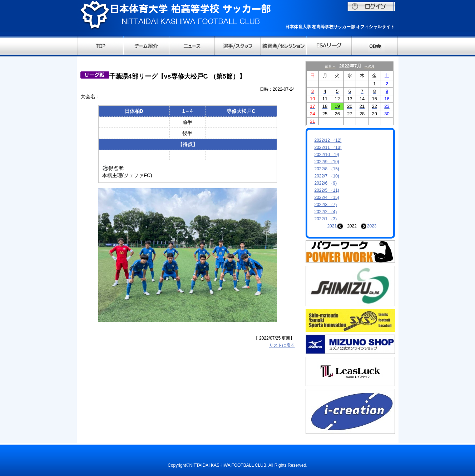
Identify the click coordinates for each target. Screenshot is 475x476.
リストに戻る (282, 345)
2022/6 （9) (326, 183)
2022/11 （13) (328, 147)
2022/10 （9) (327, 155)
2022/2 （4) (326, 212)
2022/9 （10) (327, 162)
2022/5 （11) (327, 190)
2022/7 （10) (327, 176)
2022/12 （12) (328, 140)
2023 (372, 226)
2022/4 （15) (327, 197)
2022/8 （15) (327, 169)
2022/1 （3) (326, 219)
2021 (332, 226)
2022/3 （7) (326, 205)
